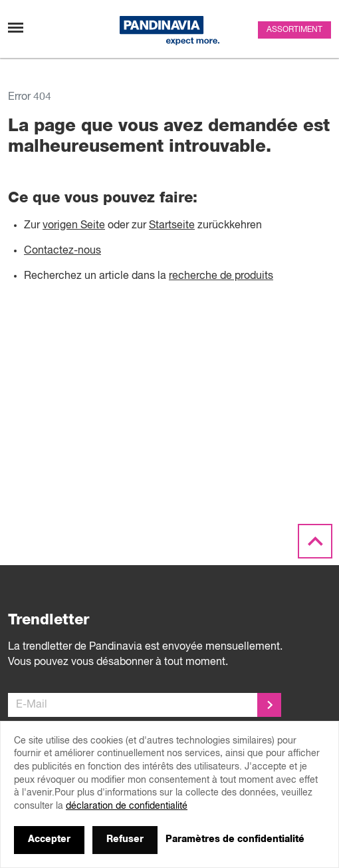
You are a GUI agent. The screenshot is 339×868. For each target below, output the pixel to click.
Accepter (49, 839)
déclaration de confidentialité (127, 806)
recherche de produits (221, 276)
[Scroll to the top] (315, 542)
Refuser (125, 839)
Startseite (172, 226)
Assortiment (294, 30)
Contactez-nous (62, 251)
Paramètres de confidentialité (235, 839)
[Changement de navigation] (16, 28)
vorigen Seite (74, 226)
